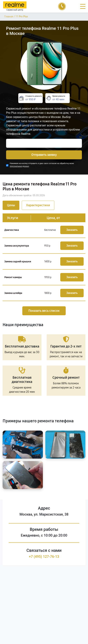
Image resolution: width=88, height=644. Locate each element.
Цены (11, 205)
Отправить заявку (44, 155)
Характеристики (38, 205)
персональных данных (19, 166)
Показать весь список (44, 311)
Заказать (72, 230)
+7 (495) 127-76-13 (44, 557)
